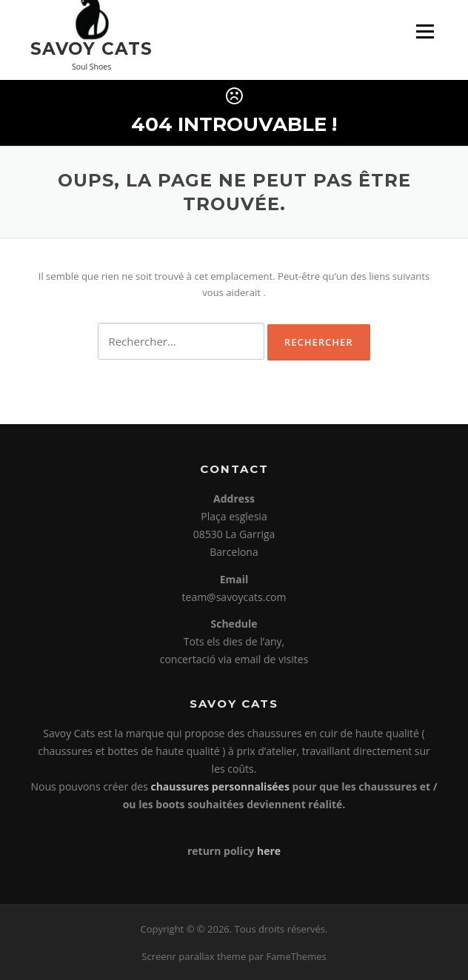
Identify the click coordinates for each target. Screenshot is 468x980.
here (269, 851)
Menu (425, 31)
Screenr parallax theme (194, 956)
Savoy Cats (91, 48)
